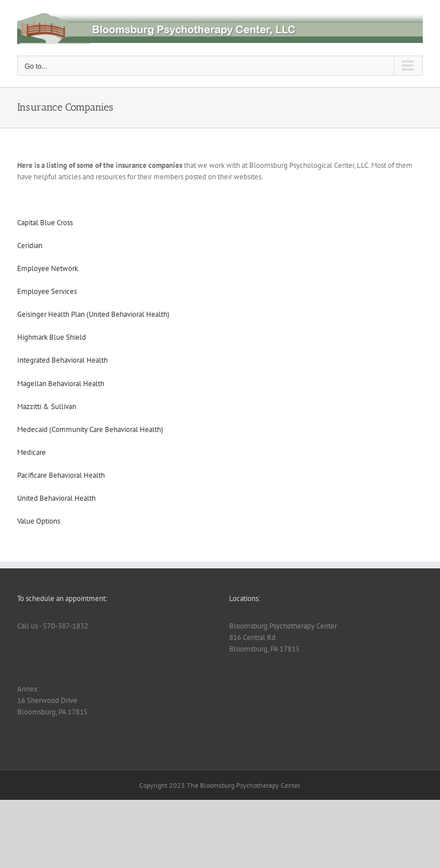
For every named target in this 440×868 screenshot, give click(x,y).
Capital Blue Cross (45, 223)
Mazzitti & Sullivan (47, 406)
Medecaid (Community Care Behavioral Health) (90, 429)
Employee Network (48, 268)
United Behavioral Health (56, 498)
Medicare (32, 452)
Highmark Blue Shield (52, 337)
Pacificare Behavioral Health (61, 475)
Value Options (39, 521)
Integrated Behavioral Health (62, 360)
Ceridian (30, 246)
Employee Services (47, 291)
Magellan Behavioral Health (61, 384)
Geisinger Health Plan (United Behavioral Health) (93, 314)
